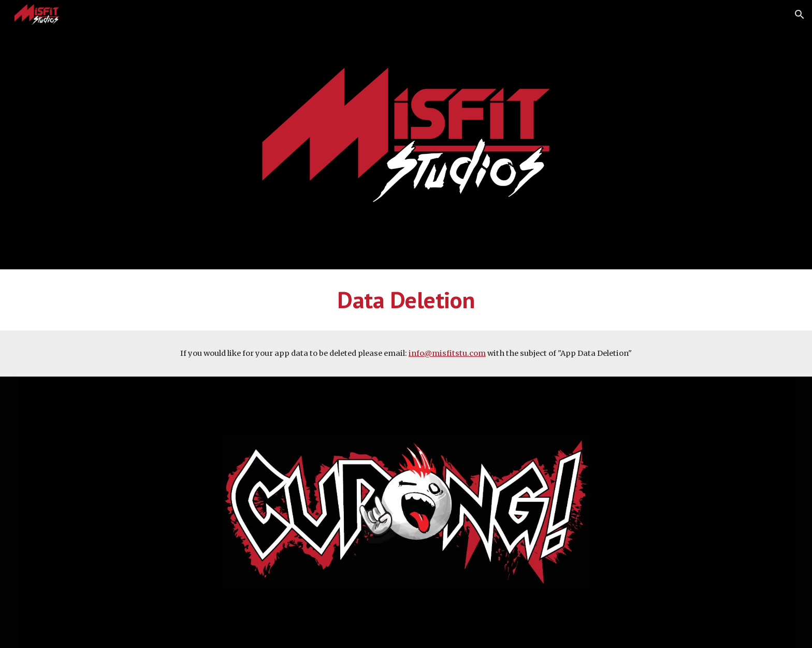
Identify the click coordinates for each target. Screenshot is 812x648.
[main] (406, 300)
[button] (800, 15)
